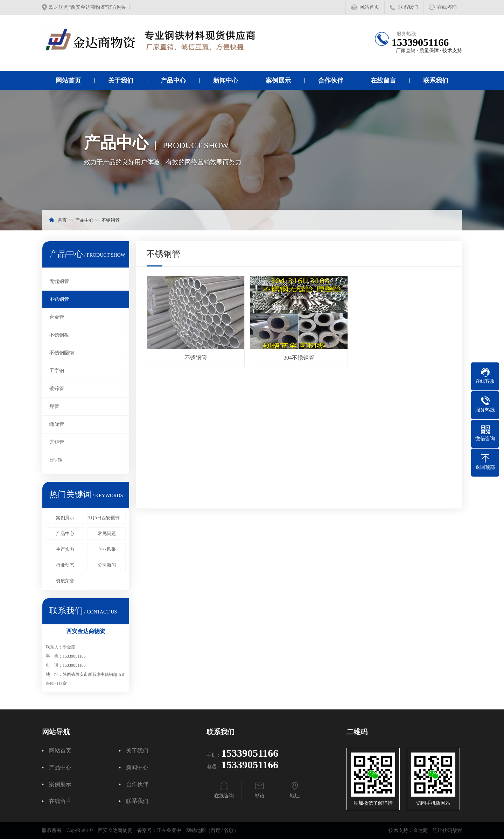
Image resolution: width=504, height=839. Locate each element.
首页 (62, 220)
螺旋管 (57, 424)
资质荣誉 (65, 581)
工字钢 (57, 371)
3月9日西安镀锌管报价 (107, 518)
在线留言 (383, 81)
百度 (216, 830)
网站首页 (369, 7)
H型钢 (56, 460)
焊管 (54, 406)
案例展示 (278, 81)
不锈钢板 (59, 335)
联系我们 (408, 7)
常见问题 (107, 533)
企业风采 (107, 549)
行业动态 (65, 565)
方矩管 (57, 442)
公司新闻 (107, 565)
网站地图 (196, 830)
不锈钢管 (111, 220)
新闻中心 (226, 81)
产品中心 (173, 81)
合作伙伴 (331, 81)
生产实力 (65, 549)
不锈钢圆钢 (62, 353)
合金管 (57, 317)
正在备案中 (169, 830)
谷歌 (229, 830)
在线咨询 (447, 7)
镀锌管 (57, 389)
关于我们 (121, 81)
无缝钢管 (59, 281)
